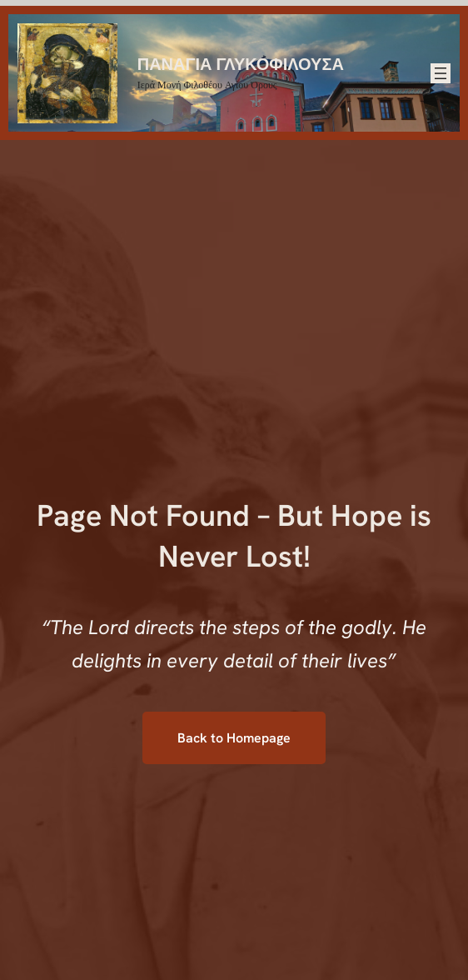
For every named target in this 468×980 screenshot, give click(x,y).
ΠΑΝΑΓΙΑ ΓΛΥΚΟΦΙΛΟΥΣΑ (241, 63)
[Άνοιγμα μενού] (441, 73)
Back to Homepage (234, 738)
